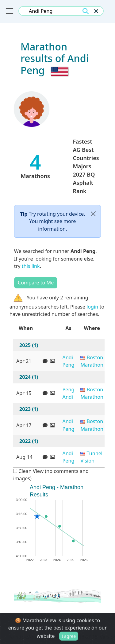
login (92, 307)
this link (31, 266)
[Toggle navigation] (10, 11)
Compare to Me (36, 283)
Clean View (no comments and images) (51, 475)
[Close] (93, 214)
